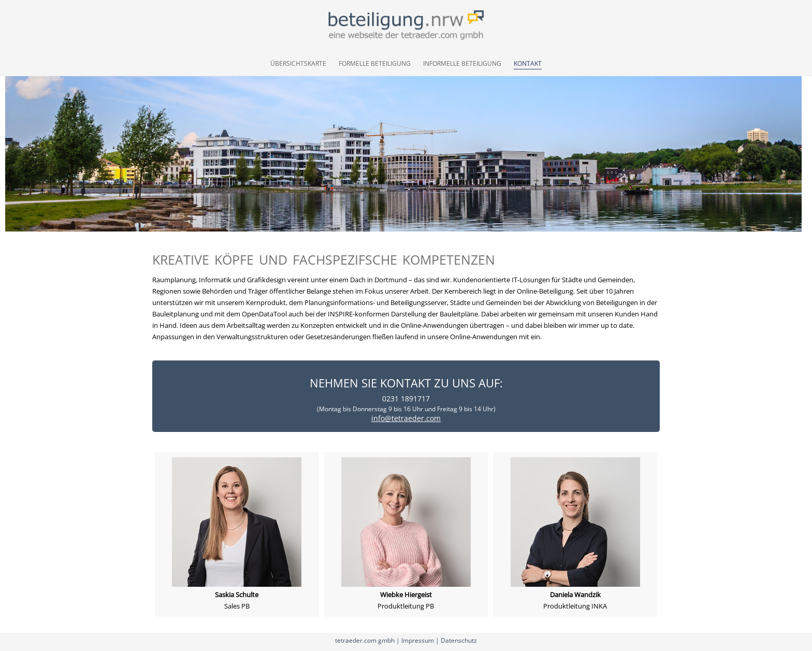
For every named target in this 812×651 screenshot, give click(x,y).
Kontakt (528, 63)
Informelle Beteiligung (462, 63)
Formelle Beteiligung (375, 63)
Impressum (418, 640)
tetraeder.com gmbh (365, 640)
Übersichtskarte (298, 63)
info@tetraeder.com (406, 418)
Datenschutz (459, 640)
